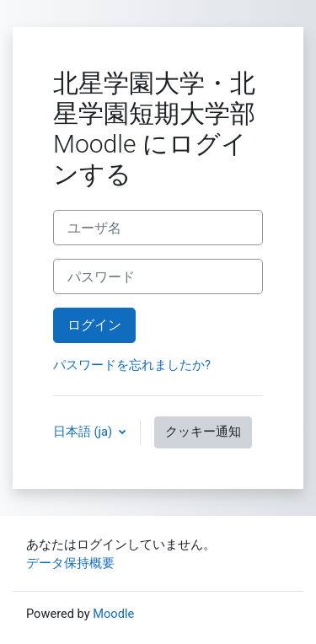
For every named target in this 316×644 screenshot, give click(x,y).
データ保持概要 (70, 563)
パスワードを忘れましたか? (132, 365)
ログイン (94, 325)
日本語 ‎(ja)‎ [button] (84, 432)
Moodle (113, 614)
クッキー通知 (203, 432)
